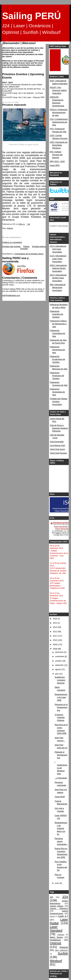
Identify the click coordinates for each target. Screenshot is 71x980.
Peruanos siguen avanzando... (61, 841)
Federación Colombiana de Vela (57, 333)
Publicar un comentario (12, 242)
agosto (58, 669)
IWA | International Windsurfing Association (58, 288)
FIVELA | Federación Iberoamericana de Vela (59, 113)
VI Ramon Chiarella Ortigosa (60, 718)
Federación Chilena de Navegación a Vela (58, 324)
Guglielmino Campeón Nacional (60, 680)
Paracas (64, 947)
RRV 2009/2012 (62, 950)
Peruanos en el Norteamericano (61, 707)
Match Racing (56, 937)
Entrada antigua (39, 247)
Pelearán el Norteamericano (61, 755)
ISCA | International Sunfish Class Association (58, 278)
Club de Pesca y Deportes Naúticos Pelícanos (59, 428)
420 (51, 897)
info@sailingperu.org (11, 295)
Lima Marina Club (57, 445)
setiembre (60, 665)
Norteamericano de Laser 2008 (61, 697)
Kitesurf (52, 916)
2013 (55, 627)
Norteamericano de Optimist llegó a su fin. (61, 828)
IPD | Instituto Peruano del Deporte (56, 155)
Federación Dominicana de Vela (57, 350)
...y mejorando (61, 778)
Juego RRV (55, 165)
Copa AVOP (60, 797)
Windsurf (56, 961)
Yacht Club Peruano (58, 453)
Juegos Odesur (57, 906)
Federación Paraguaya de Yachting (57, 376)
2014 (55, 623)
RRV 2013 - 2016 (57, 161)
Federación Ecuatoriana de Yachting (57, 359)
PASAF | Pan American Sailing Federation (58, 90)
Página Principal (25, 248)
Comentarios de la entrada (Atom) (29, 254)
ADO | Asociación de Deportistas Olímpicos (59, 145)
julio (57, 674)
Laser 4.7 (63, 916)
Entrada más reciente (11, 247)
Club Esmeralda (57, 442)
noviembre (60, 656)
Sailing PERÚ (32, 16)
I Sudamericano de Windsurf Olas (61, 768)
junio (57, 883)
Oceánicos (55, 940)
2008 (55, 649)
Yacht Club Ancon (57, 449)
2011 (55, 636)
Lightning (61, 935)
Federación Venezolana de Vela (57, 392)
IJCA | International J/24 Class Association (58, 249)
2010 (55, 640)
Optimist (10, 228)
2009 (55, 645)
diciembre (60, 652)
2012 (55, 632)
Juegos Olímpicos (59, 908)
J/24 (65, 897)
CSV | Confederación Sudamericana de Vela (59, 122)
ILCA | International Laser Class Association (58, 259)
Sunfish (63, 953)
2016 (55, 619)
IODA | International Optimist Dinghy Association (58, 268)
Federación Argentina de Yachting (56, 314)
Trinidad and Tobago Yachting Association (58, 402)
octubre (59, 661)
